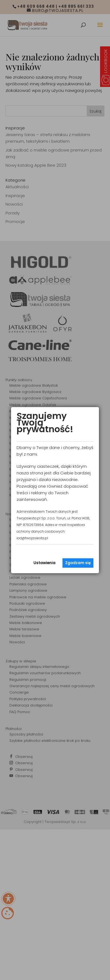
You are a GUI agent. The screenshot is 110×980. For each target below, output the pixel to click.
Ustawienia (44, 563)
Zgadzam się (78, 563)
